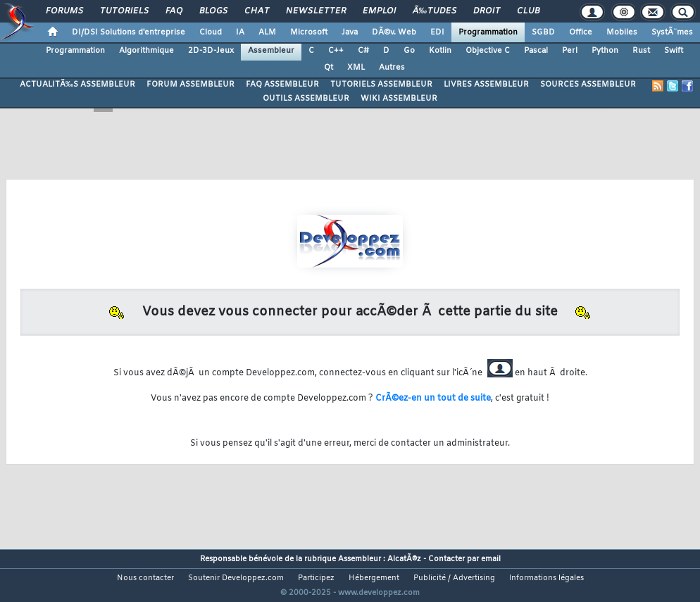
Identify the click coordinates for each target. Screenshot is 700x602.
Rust (641, 51)
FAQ (174, 11)
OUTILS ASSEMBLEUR (306, 99)
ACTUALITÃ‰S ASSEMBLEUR (77, 84)
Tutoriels (124, 11)
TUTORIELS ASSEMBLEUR (381, 84)
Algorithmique (146, 51)
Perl (570, 51)
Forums (64, 11)
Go (409, 51)
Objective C (488, 51)
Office (581, 32)
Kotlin (440, 51)
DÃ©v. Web (394, 32)
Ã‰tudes (435, 11)
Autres (392, 68)
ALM (267, 32)
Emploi (379, 11)
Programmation (488, 32)
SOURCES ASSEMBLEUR (588, 84)
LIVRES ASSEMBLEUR (486, 84)
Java (350, 32)
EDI (437, 32)
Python (605, 51)
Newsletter (316, 11)
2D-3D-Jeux (211, 51)
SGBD (543, 32)
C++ (336, 51)
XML (356, 68)
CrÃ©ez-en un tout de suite (433, 399)
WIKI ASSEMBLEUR (399, 99)
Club (528, 11)
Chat (257, 11)
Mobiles (622, 32)
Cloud (211, 32)
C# (363, 51)
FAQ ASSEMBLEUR (282, 84)
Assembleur (271, 51)
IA (240, 32)
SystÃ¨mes (672, 32)
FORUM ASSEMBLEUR (190, 84)
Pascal (536, 51)
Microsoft (309, 32)
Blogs (213, 11)
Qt (329, 68)
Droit (487, 11)
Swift (674, 51)
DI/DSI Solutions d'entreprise (129, 32)
